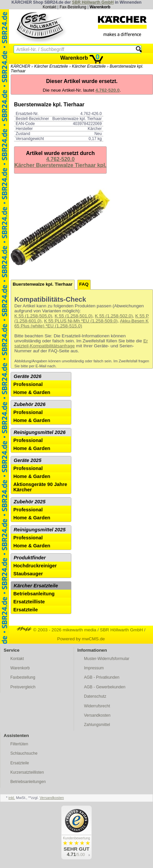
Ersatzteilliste (29, 602)
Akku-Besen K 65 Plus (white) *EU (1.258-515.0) (81, 323)
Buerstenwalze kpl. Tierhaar (43, 284)
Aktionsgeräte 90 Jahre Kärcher (40, 487)
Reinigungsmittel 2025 (40, 530)
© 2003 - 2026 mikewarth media (56, 630)
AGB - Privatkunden (102, 677)
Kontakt (49, 7)
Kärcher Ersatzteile (51, 66)
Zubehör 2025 (29, 502)
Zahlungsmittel (97, 725)
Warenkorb (100, 7)
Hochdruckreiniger (35, 566)
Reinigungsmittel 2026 (40, 432)
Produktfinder (30, 558)
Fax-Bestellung (73, 7)
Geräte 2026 (27, 376)
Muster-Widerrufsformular (107, 659)
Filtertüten (19, 744)
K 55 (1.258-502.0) (114, 316)
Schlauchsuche (24, 753)
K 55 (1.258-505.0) (33, 316)
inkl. (12, 798)
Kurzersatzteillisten (27, 772)
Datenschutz (95, 696)
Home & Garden (32, 392)
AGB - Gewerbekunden (105, 687)
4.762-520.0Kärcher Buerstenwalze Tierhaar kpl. (60, 162)
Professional (28, 384)
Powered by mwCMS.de (81, 639)
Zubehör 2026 (29, 404)
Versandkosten (97, 715)
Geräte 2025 (27, 460)
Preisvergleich (23, 687)
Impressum (94, 668)
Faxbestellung (23, 677)
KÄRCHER (20, 66)
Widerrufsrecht (97, 706)
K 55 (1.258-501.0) (73, 316)
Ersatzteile (25, 610)
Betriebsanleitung (34, 594)
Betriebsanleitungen (28, 782)
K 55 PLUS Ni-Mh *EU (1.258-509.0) (81, 321)
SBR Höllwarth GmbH (93, 2)
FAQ (84, 284)
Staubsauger (28, 574)
